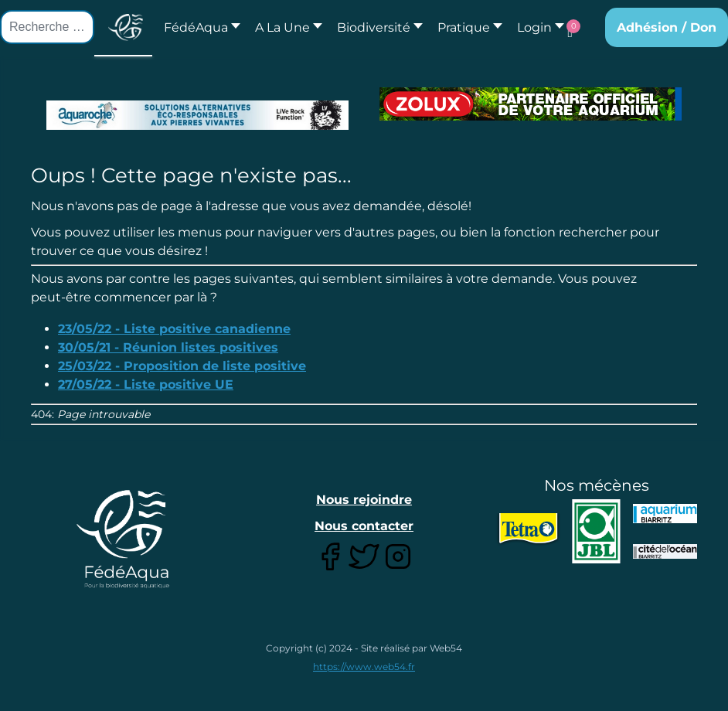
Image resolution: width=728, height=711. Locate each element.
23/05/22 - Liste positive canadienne (174, 329)
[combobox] (47, 27)
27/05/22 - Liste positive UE (146, 384)
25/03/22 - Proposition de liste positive (182, 366)
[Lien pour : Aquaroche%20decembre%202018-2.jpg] (197, 115)
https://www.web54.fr (364, 667)
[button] (284, 27)
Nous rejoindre (364, 500)
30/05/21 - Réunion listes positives (168, 347)
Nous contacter (364, 526)
